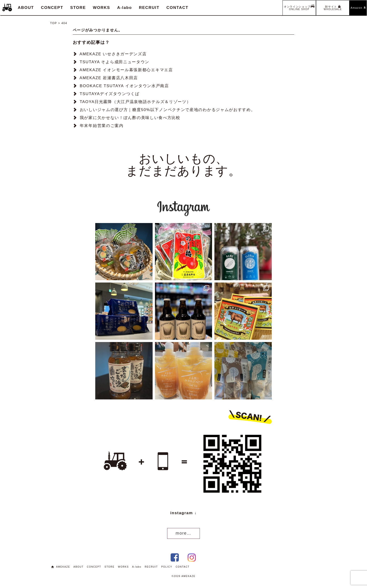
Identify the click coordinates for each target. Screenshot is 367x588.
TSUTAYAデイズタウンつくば (109, 94)
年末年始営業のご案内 (102, 126)
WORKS (102, 8)
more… (183, 533)
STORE (78, 8)
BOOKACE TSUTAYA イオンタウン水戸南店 (124, 86)
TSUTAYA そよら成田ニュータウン (114, 62)
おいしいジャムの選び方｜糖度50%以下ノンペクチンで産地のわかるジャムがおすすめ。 (168, 110)
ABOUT (26, 8)
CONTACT (177, 8)
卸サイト (333, 8)
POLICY (167, 567)
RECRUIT (149, 8)
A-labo (124, 8)
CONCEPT (52, 8)
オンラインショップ (299, 7)
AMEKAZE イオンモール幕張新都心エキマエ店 (126, 70)
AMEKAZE (63, 567)
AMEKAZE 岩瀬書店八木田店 (109, 78)
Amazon (358, 8)
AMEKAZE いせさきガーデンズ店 (113, 54)
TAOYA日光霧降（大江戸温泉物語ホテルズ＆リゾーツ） (135, 102)
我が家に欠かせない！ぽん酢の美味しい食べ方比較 (130, 118)
